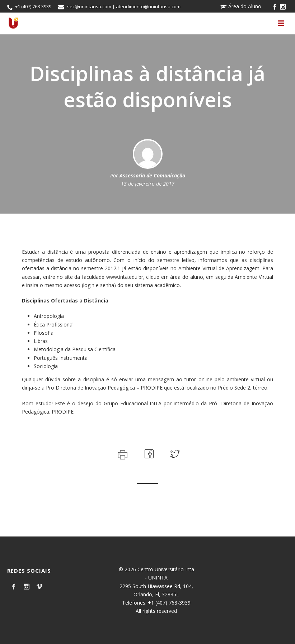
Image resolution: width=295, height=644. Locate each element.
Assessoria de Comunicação (152, 175)
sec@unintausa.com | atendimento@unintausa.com (124, 6)
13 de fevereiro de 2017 (148, 184)
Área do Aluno (241, 6)
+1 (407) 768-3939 (33, 6)
